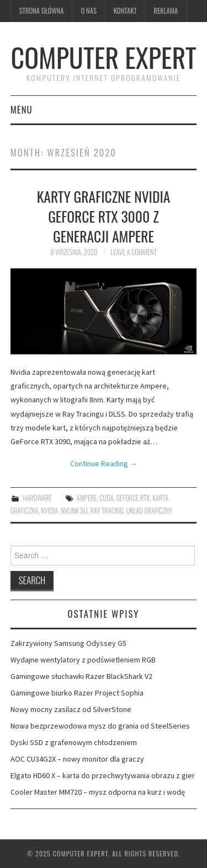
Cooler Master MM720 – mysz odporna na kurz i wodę (98, 792)
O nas (88, 11)
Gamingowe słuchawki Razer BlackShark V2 (81, 676)
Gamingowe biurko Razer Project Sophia (77, 693)
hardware (37, 498)
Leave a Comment (134, 252)
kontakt (125, 11)
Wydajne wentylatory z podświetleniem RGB (83, 660)
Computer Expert (104, 57)
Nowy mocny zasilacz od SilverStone (71, 709)
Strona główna (42, 11)
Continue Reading (104, 463)
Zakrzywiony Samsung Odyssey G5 (68, 643)
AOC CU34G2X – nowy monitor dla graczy (77, 759)
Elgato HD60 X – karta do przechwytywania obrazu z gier (103, 775)
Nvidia (49, 511)
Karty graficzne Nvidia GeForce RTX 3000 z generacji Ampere (104, 216)
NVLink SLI (74, 511)
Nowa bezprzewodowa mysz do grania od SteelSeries (100, 726)
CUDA (107, 498)
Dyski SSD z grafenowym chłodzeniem (74, 742)
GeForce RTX (133, 498)
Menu (22, 109)
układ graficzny (149, 511)
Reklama (166, 11)
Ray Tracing (107, 511)
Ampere (87, 498)
